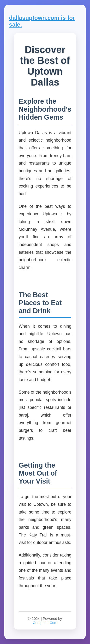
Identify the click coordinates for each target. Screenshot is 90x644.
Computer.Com (45, 623)
